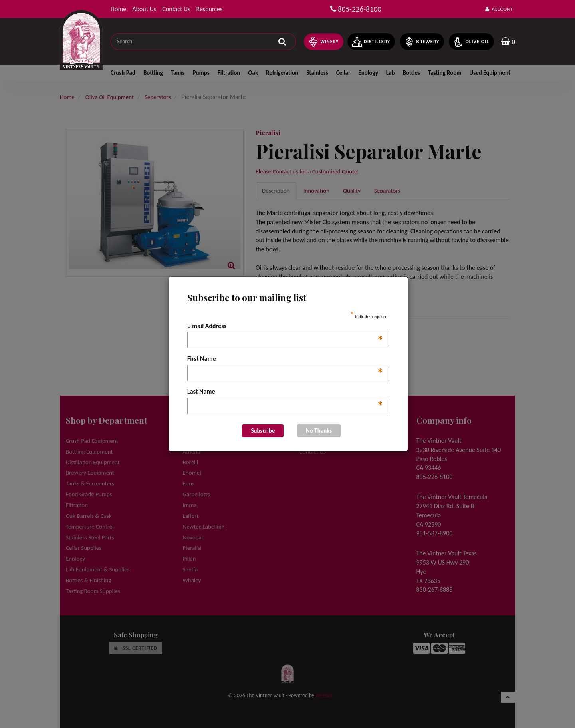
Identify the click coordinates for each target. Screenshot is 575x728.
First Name (285, 359)
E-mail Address (285, 326)
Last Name (285, 392)
